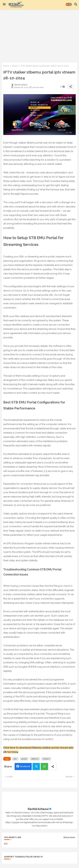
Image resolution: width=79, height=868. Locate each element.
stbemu (35, 759)
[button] (69, 4)
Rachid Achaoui (38, 809)
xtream (15, 66)
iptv (15, 759)
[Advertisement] (39, 35)
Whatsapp (44, 767)
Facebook (25, 766)
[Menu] (4, 4)
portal (24, 759)
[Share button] (53, 767)
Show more (69, 837)
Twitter (36, 767)
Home (6, 66)
